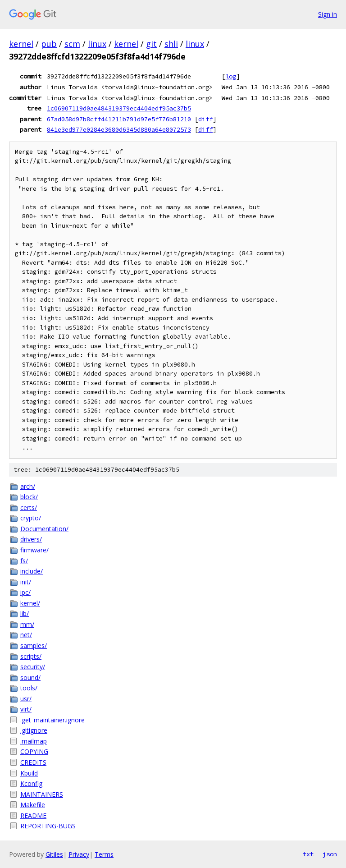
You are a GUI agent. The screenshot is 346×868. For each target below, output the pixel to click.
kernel (21, 44)
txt (308, 854)
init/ (26, 582)
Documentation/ (44, 529)
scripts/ (31, 656)
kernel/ (30, 603)
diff (205, 119)
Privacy (79, 854)
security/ (33, 667)
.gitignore (34, 730)
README (33, 815)
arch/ (28, 486)
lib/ (25, 613)
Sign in (328, 14)
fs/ (24, 561)
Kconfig (31, 783)
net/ (26, 635)
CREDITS (33, 762)
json (330, 854)
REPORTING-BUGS (48, 826)
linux (97, 44)
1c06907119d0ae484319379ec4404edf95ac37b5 (119, 108)
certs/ (29, 507)
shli (171, 44)
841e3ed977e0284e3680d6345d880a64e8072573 (119, 129)
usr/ (26, 699)
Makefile (33, 805)
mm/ (27, 624)
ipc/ (25, 592)
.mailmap (34, 741)
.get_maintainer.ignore (52, 720)
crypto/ (31, 518)
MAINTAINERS (42, 794)
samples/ (34, 645)
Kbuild (29, 773)
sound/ (30, 677)
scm (72, 44)
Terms (104, 854)
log (231, 76)
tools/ (29, 688)
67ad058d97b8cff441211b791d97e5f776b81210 (119, 119)
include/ (32, 571)
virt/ (26, 709)
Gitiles (54, 854)
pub (49, 44)
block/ (29, 497)
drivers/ (31, 539)
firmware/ (34, 550)
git (151, 44)
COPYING (34, 751)
